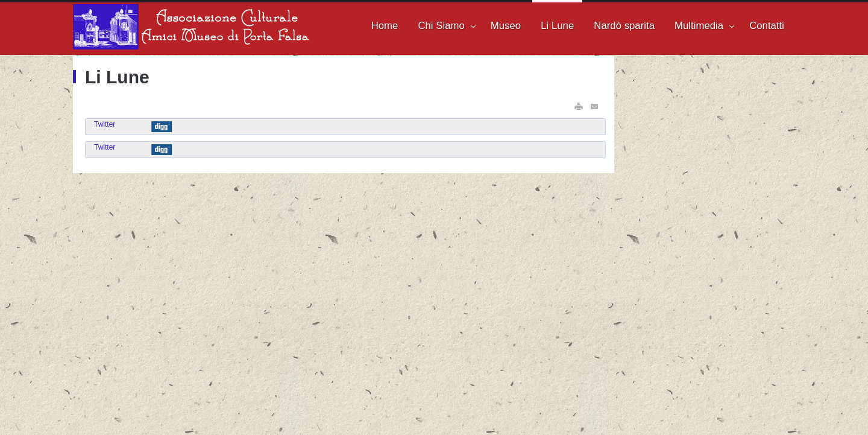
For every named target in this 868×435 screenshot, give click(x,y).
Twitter (105, 124)
